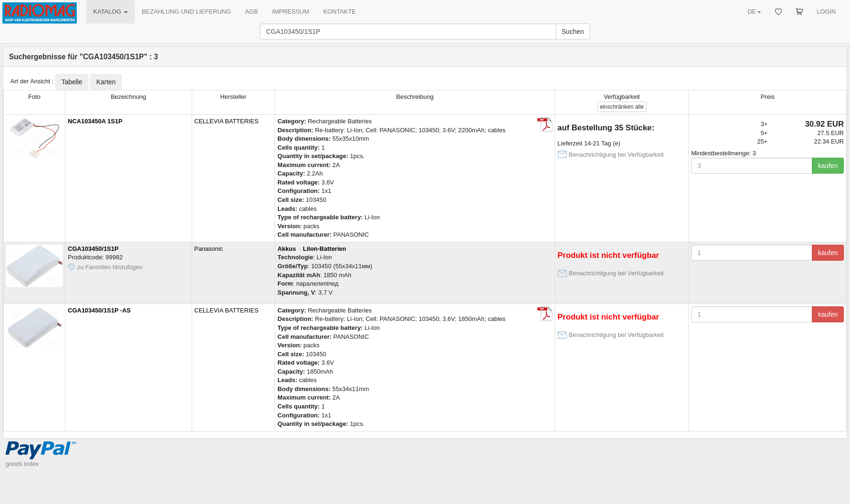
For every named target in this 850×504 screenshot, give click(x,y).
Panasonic (209, 249)
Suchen (573, 32)
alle (622, 107)
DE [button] (754, 12)
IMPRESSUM (291, 12)
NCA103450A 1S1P (95, 121)
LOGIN (826, 12)
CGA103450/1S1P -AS (99, 310)
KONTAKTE (340, 12)
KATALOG (110, 12)
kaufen (828, 166)
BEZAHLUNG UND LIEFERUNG (186, 12)
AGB (251, 12)
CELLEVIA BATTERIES (227, 121)
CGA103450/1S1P (93, 249)
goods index (22, 464)
